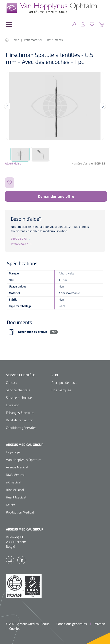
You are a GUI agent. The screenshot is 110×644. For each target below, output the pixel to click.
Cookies (15, 629)
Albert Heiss (13, 164)
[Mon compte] (80, 24)
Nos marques (61, 390)
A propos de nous (64, 383)
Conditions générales (21, 428)
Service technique (19, 398)
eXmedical (14, 482)
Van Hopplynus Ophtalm (24, 460)
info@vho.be (19, 244)
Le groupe (13, 452)
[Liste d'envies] (90, 24)
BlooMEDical (15, 490)
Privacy (99, 624)
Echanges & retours (20, 413)
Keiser (11, 505)
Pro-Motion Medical (20, 512)
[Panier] (99, 24)
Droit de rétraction (19, 420)
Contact (11, 383)
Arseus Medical (17, 467)
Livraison (13, 405)
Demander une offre (56, 196)
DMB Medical (15, 475)
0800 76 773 (19, 239)
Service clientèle (18, 390)
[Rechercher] (74, 24)
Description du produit (33, 332)
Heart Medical (16, 497)
